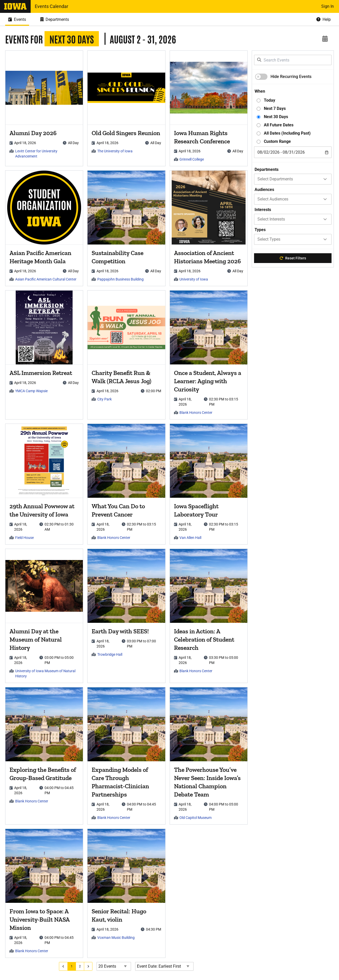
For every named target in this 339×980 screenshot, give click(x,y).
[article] (45, 108)
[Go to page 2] (82, 966)
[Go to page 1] (74, 966)
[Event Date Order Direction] (166, 966)
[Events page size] (116, 966)
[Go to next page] (90, 966)
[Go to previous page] (65, 966)
